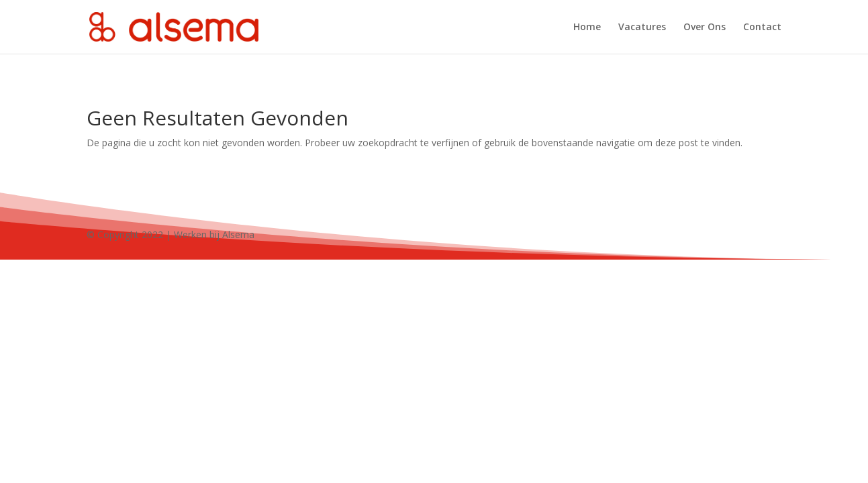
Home (587, 28)
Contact (762, 28)
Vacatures (642, 28)
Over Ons (705, 28)
